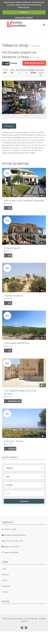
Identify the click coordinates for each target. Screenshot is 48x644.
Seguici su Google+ (11, 565)
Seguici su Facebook (12, 559)
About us (5, 587)
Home (4, 581)
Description (9, 139)
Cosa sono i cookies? (24, 17)
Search (24, 514)
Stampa (14, 63)
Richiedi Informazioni (34, 63)
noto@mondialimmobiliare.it (15, 547)
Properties (6, 599)
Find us (5, 593)
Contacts (5, 604)
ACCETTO (24, 12)
